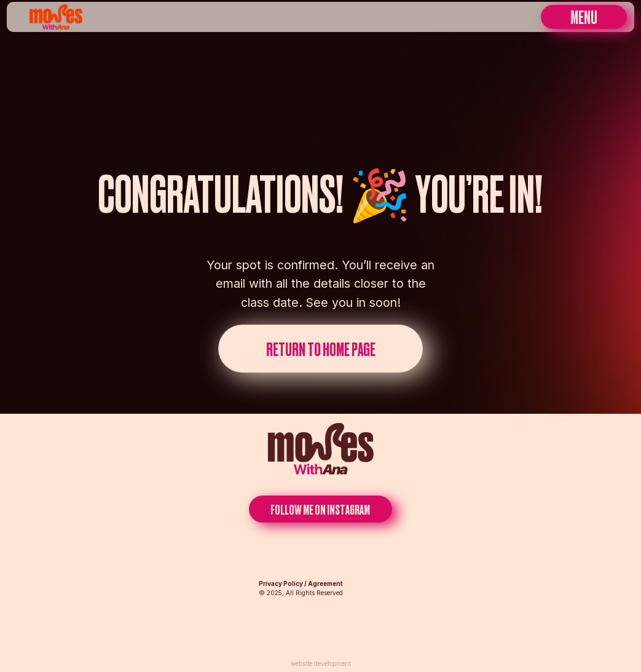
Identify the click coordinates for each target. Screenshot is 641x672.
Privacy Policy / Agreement (301, 583)
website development (321, 663)
